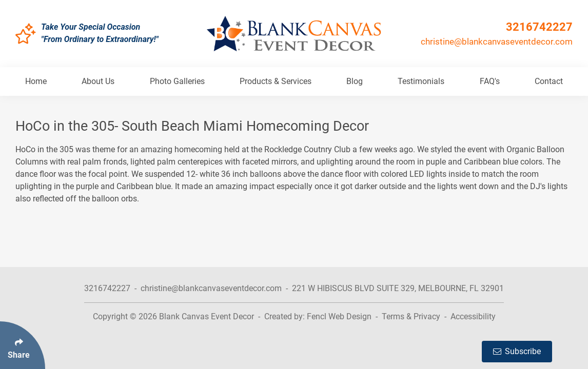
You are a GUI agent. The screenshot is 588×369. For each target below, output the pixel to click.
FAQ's (490, 81)
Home (36, 81)
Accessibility (473, 316)
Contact (549, 81)
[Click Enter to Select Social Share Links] (23, 345)
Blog (355, 81)
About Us (98, 81)
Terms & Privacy (411, 316)
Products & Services (276, 81)
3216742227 (539, 27)
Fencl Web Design (339, 316)
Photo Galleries (177, 81)
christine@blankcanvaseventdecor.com (497, 42)
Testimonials (421, 81)
